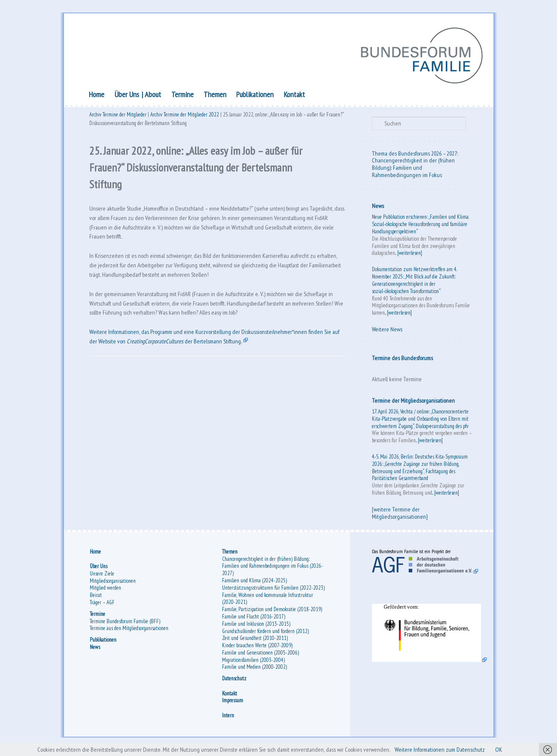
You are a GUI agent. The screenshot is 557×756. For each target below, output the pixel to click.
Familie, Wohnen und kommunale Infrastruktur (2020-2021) (268, 602)
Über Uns (127, 96)
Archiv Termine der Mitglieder (118, 117)
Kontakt (294, 96)
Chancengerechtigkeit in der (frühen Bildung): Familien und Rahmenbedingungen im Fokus (413, 169)
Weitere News (387, 331)
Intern (228, 719)
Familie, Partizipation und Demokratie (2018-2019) (272, 613)
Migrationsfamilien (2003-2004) (253, 663)
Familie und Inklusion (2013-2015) (256, 627)
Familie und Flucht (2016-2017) (254, 620)
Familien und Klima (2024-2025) (254, 584)
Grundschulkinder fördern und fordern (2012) (265, 635)
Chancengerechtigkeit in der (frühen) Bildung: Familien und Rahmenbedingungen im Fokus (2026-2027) (272, 570)
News (378, 208)
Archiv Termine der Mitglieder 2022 (185, 117)
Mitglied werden (105, 591)
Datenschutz (234, 682)
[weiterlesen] (410, 255)
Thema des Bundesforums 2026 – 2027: (415, 155)
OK (516, 749)
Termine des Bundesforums (402, 359)
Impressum (233, 704)
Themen (215, 96)
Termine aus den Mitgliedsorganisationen (129, 632)
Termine (183, 96)
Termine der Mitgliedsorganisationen (413, 402)
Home (97, 96)
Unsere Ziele (102, 577)
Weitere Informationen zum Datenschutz (451, 749)
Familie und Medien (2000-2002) (254, 671)
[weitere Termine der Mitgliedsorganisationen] (400, 514)
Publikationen (255, 96)
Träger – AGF (102, 606)
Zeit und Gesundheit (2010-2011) (255, 641)
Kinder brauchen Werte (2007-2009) (257, 649)
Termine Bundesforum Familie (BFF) (125, 625)
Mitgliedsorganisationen (113, 584)
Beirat (96, 598)
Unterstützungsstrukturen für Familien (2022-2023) (273, 591)
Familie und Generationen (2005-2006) (260, 656)
